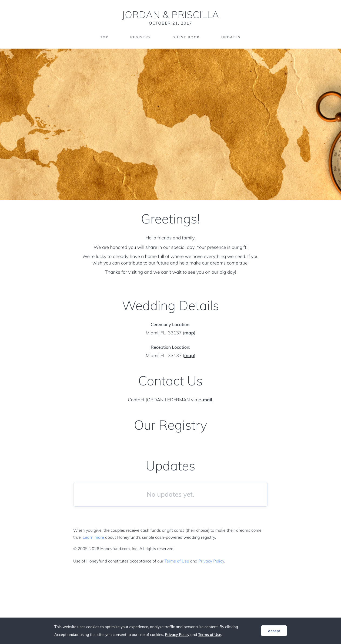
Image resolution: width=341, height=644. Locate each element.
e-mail (205, 400)
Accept (274, 631)
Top (104, 37)
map (189, 333)
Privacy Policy (211, 561)
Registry (141, 37)
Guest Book (186, 37)
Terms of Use (177, 561)
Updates (231, 37)
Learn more (93, 537)
